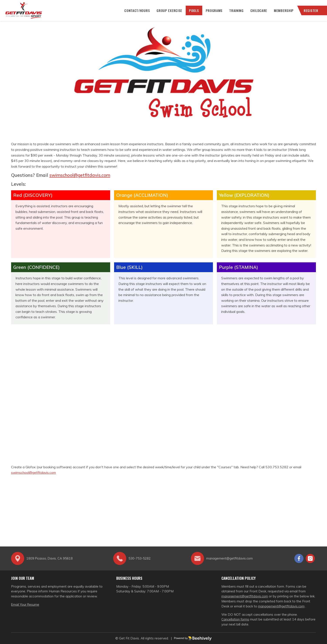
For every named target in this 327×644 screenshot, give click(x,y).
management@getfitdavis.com (245, 596)
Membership (282, 13)
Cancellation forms (236, 620)
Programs (213, 13)
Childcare (257, 13)
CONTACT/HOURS (135, 13)
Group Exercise (168, 13)
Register (310, 13)
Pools (192, 13)
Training (235, 13)
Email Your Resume (26, 604)
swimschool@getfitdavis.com (81, 180)
